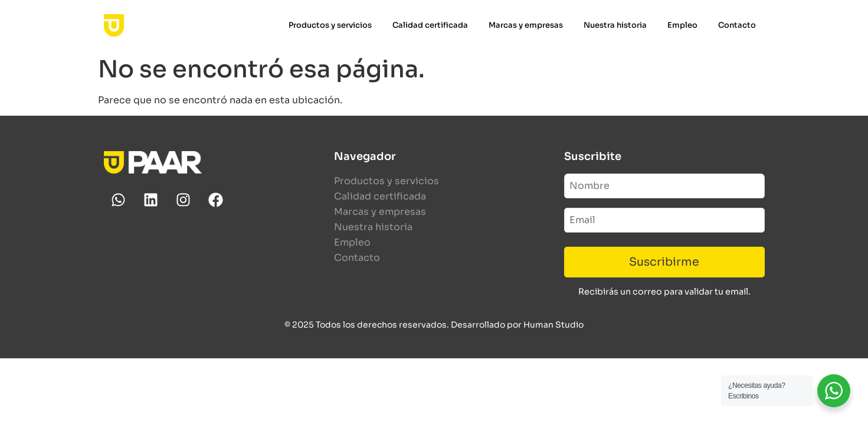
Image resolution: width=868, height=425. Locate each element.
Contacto (737, 25)
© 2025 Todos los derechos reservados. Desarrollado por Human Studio (434, 325)
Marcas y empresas (526, 25)
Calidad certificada (430, 25)
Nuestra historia (615, 25)
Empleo (682, 25)
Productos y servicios (330, 25)
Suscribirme (664, 262)
